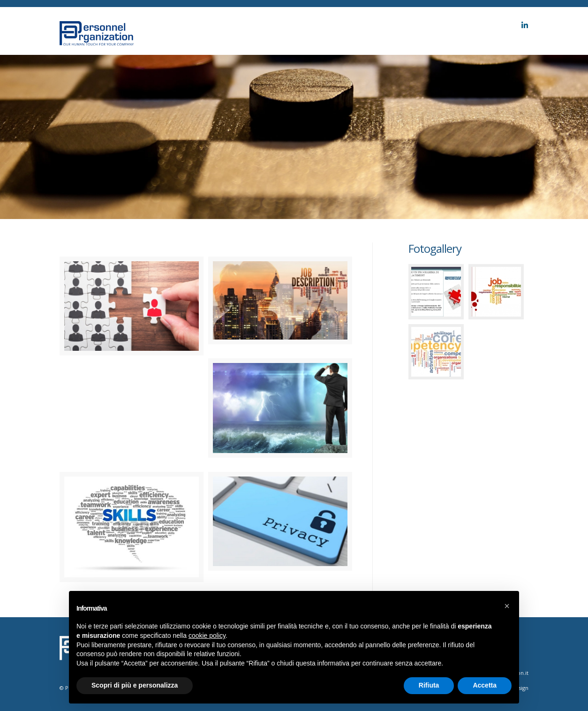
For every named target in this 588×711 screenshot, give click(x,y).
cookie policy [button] (207, 635)
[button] (507, 606)
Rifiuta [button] (429, 685)
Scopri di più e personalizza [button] (135, 685)
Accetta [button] (485, 685)
